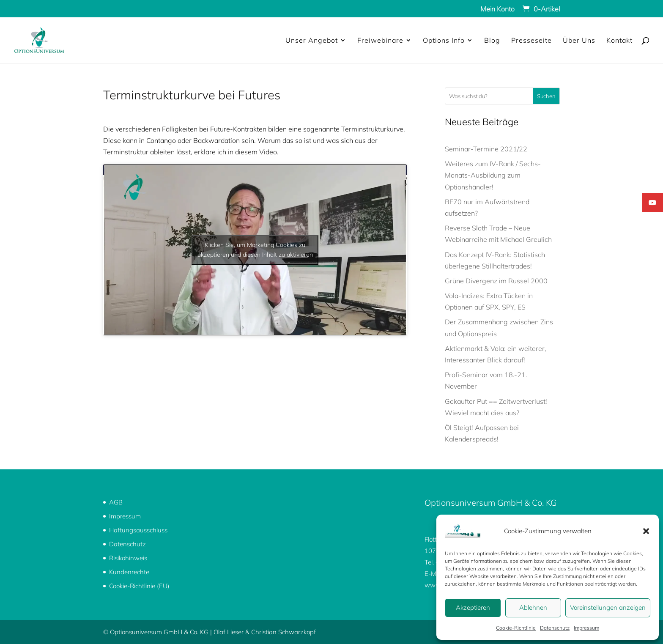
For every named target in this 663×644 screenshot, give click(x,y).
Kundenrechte (129, 572)
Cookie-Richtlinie (516, 628)
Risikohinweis (128, 558)
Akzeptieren (473, 607)
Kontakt (619, 41)
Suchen (546, 96)
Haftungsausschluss (138, 530)
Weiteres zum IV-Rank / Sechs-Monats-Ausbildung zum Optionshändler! (493, 175)
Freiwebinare (380, 41)
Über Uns (579, 41)
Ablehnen (533, 607)
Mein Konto (497, 9)
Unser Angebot (312, 41)
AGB (116, 502)
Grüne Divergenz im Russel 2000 (496, 281)
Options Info (444, 41)
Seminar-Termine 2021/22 (486, 149)
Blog (492, 41)
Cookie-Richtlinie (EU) (139, 586)
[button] (646, 531)
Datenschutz (555, 628)
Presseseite (531, 41)
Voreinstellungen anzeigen (608, 607)
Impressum (586, 628)
